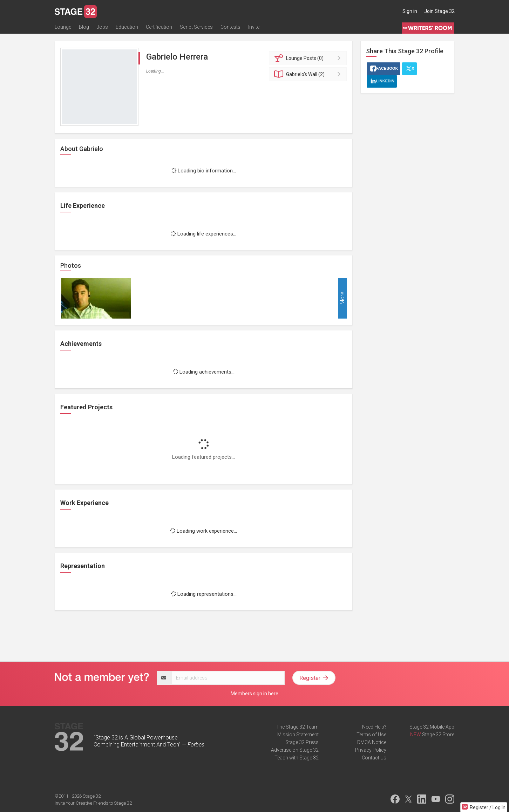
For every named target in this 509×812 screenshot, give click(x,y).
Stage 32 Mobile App (432, 727)
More (342, 298)
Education (127, 27)
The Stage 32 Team (297, 727)
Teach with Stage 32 (297, 758)
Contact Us (374, 758)
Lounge (63, 27)
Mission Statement (298, 735)
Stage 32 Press (302, 742)
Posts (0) (309, 58)
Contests (230, 27)
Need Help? (374, 727)
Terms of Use (371, 735)
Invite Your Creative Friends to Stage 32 (93, 803)
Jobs (102, 27)
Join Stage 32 (439, 11)
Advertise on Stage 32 (295, 750)
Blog (84, 27)
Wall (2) (309, 74)
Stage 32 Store (438, 735)
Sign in (410, 11)
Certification (159, 27)
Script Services (196, 27)
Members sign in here (254, 694)
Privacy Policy (371, 750)
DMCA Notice (372, 742)
